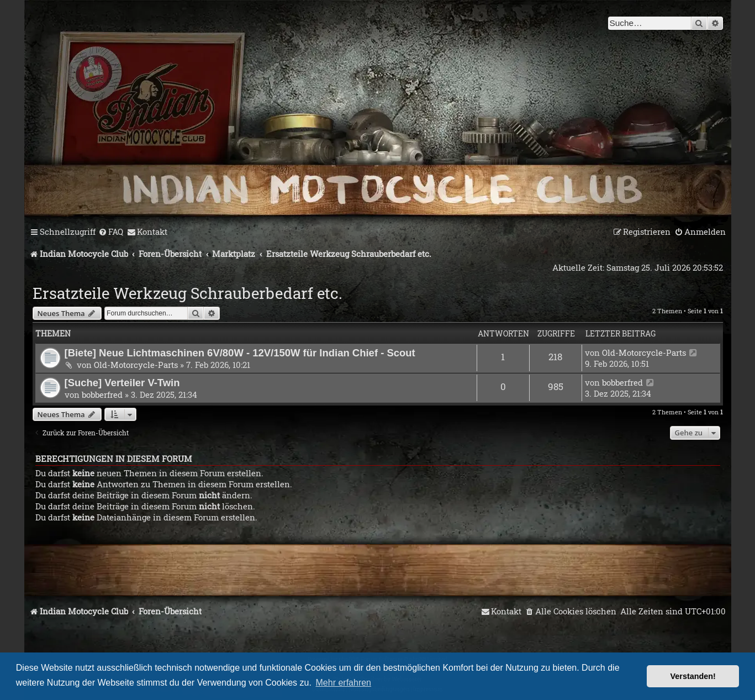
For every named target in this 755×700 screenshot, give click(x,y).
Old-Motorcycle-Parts (136, 365)
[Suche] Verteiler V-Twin (122, 383)
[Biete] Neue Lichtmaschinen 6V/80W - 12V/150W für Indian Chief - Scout (240, 353)
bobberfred (102, 394)
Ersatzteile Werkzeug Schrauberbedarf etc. (188, 293)
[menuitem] (111, 232)
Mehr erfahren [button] (344, 683)
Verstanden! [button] (693, 676)
